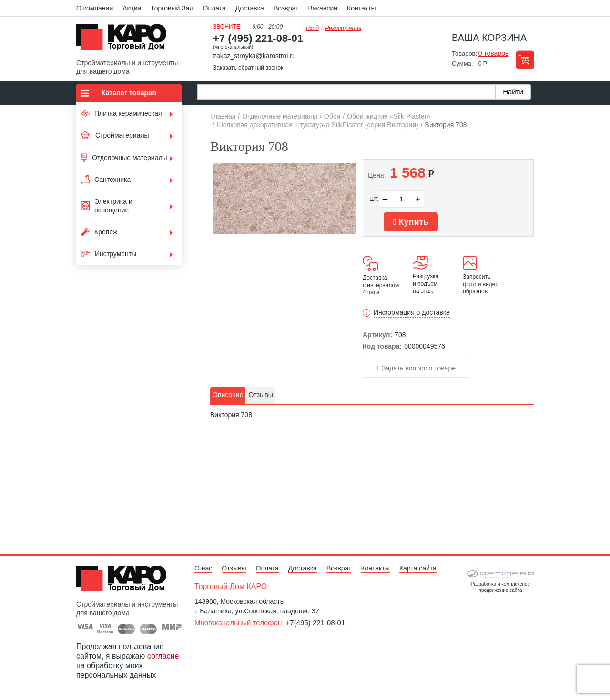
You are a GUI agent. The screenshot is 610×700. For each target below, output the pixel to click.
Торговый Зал (172, 8)
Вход (312, 28)
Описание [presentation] (228, 395)
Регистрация (343, 28)
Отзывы (234, 568)
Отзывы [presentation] (260, 395)
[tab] (228, 395)
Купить (411, 222)
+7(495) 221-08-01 (316, 623)
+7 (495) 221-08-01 (258, 38)
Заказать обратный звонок (248, 68)
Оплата (214, 8)
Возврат (286, 8)
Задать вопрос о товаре (417, 368)
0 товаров (494, 53)
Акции (132, 8)
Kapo (125, 40)
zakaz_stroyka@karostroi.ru (254, 56)
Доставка (250, 8)
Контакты (361, 8)
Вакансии (323, 8)
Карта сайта (418, 568)
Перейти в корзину (525, 60)
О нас (203, 568)
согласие (163, 656)
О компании (95, 8)
